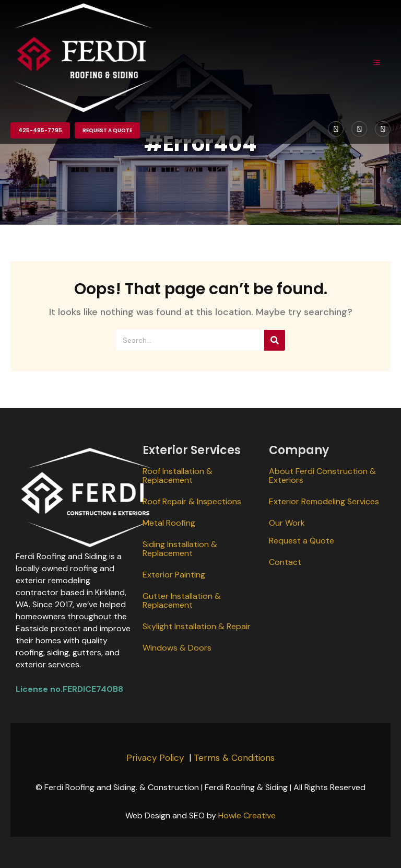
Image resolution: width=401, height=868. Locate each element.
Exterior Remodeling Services (324, 501)
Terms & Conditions (234, 758)
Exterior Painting (174, 575)
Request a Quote (107, 130)
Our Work (287, 523)
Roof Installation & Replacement (178, 476)
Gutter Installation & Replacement (182, 600)
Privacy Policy (155, 758)
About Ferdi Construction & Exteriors (322, 476)
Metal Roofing (169, 523)
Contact (285, 562)
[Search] (275, 340)
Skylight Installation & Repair (197, 626)
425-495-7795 (40, 130)
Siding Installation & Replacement (180, 549)
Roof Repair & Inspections (192, 501)
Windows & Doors (177, 648)
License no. (39, 689)
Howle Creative (247, 815)
